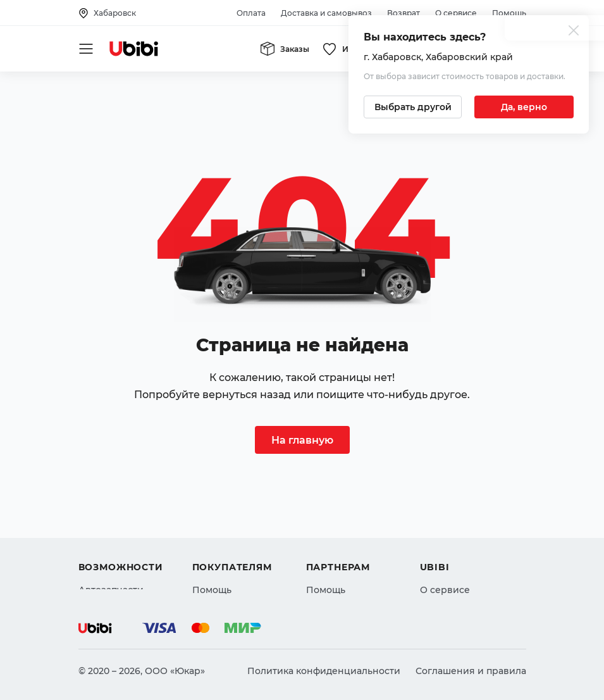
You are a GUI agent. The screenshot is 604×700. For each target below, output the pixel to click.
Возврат (404, 13)
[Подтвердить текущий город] (524, 107)
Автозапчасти (111, 503)
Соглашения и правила (471, 671)
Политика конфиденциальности (324, 671)
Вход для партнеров (354, 548)
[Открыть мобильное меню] (86, 49)
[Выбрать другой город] (413, 107)
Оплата (251, 13)
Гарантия (214, 571)
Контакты (442, 525)
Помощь (509, 13)
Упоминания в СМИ (467, 571)
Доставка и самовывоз (326, 13)
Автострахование (120, 525)
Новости (440, 548)
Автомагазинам (343, 525)
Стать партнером (346, 571)
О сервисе (456, 13)
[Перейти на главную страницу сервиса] (134, 49)
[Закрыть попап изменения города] (574, 32)
